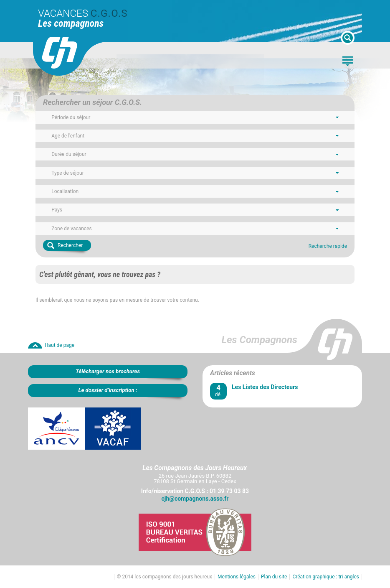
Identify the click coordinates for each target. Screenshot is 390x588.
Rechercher (70, 245)
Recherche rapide (328, 246)
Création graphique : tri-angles (326, 577)
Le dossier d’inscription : (108, 390)
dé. (218, 391)
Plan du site (274, 577)
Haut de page (60, 345)
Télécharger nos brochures (108, 371)
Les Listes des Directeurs (265, 387)
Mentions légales (237, 577)
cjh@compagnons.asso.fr (195, 499)
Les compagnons (71, 23)
